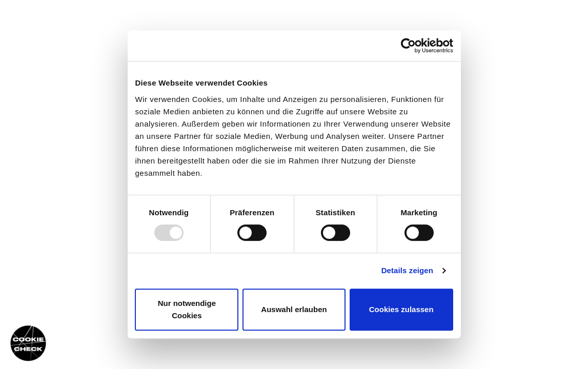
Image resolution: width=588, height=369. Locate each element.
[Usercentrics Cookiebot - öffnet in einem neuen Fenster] (408, 46)
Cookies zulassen (401, 309)
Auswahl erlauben (294, 309)
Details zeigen (407, 270)
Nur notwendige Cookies (187, 309)
